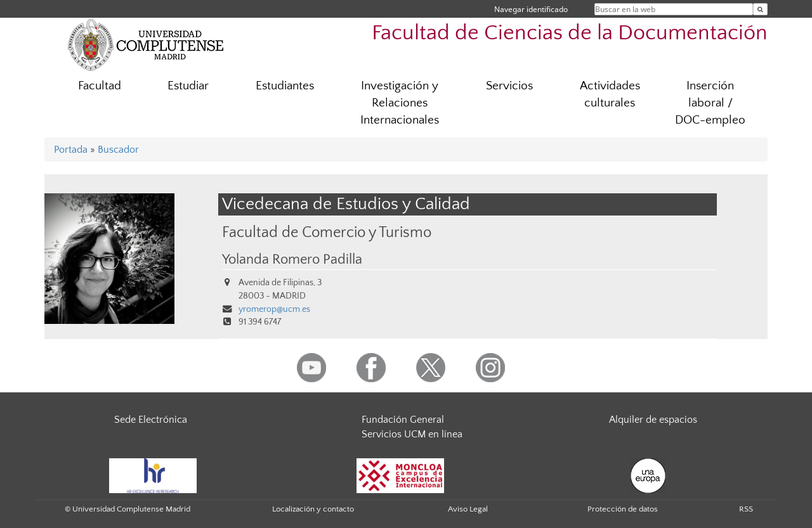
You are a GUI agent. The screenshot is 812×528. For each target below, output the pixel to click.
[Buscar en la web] (760, 9)
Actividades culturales (610, 94)
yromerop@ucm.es (274, 309)
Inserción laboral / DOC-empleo (710, 103)
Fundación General (403, 420)
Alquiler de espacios (653, 420)
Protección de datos (623, 509)
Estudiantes (285, 86)
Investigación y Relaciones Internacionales (400, 103)
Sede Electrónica (151, 420)
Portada (71, 150)
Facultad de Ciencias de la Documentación (570, 33)
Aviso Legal (468, 509)
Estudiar (188, 86)
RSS (746, 509)
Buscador (118, 150)
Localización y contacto (313, 509)
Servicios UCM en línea (412, 434)
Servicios (509, 86)
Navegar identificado (531, 9)
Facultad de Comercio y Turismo (327, 232)
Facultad (100, 86)
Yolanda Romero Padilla (292, 260)
